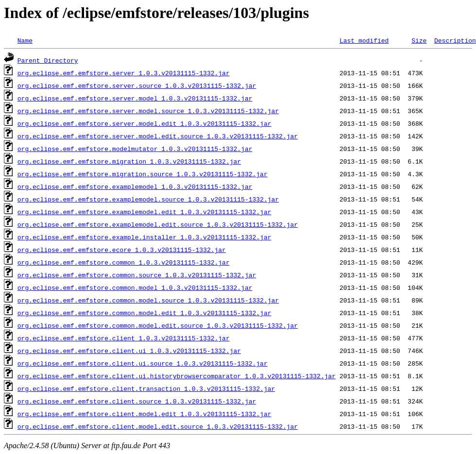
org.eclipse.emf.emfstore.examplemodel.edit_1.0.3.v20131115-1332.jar (144, 212)
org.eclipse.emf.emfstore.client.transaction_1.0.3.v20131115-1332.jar (146, 388)
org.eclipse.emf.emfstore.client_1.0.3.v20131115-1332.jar (124, 338)
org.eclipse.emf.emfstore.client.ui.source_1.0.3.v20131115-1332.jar (143, 363)
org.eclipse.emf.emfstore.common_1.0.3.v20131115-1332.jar (124, 262)
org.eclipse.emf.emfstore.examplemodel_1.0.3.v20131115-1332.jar (135, 186)
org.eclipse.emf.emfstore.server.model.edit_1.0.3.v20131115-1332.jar (144, 123)
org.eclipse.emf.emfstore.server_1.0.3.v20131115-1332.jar (124, 73)
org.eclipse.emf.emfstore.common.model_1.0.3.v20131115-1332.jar (135, 287)
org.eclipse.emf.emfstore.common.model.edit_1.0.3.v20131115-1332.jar (144, 313)
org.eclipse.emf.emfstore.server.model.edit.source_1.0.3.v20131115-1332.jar (158, 136)
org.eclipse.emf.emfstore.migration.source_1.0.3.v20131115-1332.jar (143, 174)
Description (455, 40)
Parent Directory (48, 60)
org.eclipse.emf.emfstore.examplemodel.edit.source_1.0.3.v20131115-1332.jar (158, 224)
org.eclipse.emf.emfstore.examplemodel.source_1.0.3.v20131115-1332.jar (148, 199)
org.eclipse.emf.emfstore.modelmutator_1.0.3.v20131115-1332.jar (135, 149)
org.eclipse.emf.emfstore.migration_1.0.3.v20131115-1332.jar (129, 161)
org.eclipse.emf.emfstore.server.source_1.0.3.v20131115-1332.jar (137, 85)
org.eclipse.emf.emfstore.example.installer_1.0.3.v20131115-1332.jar (144, 237)
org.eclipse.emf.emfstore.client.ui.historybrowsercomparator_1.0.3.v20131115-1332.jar (177, 376)
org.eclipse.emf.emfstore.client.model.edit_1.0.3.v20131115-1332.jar (144, 414)
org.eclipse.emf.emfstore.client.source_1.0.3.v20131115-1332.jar (137, 401)
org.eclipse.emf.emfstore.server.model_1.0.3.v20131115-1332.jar (135, 98)
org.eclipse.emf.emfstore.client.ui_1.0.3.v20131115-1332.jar (129, 351)
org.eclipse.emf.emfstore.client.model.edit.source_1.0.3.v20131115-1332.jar (158, 426)
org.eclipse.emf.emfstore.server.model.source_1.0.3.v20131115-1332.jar (148, 111)
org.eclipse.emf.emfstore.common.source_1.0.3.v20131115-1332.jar (137, 275)
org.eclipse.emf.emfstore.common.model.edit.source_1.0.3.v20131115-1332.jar (158, 325)
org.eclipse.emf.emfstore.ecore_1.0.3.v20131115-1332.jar (122, 250)
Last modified (364, 40)
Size (419, 40)
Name (25, 40)
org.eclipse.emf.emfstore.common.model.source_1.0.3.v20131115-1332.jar (148, 300)
